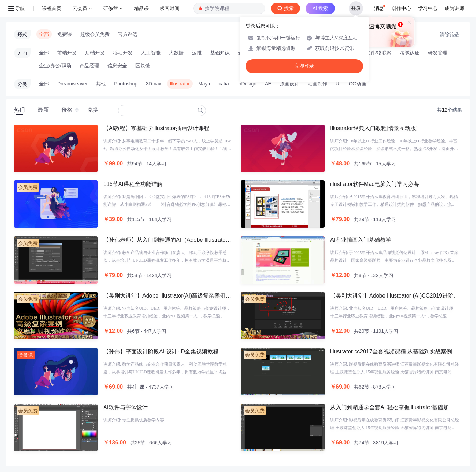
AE (268, 84)
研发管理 (438, 53)
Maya (204, 84)
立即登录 (304, 66)
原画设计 (290, 84)
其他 (101, 84)
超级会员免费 (95, 34)
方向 (22, 53)
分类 (22, 84)
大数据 (176, 53)
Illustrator (180, 84)
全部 (44, 34)
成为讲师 (454, 8)
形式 (22, 35)
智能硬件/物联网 (374, 53)
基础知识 (220, 53)
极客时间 (170, 8)
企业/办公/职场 (55, 66)
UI (338, 84)
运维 (197, 53)
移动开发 (123, 53)
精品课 (141, 8)
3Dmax (154, 84)
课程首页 (52, 8)
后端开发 (95, 53)
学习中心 (428, 8)
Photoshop (126, 84)
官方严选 (128, 34)
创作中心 (401, 8)
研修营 (111, 8)
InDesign (247, 84)
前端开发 (67, 53)
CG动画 (358, 84)
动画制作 (318, 84)
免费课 (65, 34)
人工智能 (151, 53)
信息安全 (117, 66)
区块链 (143, 66)
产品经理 (89, 66)
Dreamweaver (72, 84)
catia (224, 84)
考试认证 (410, 53)
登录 (356, 8)
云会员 (80, 8)
